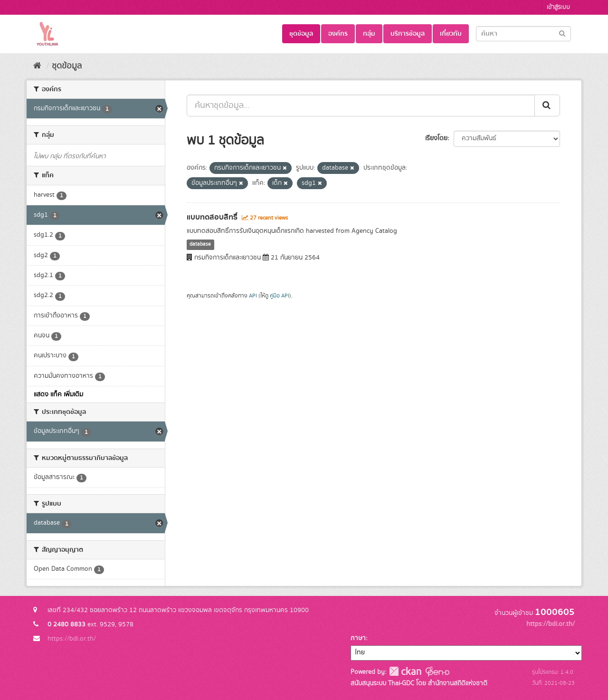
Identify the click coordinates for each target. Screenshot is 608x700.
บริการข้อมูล (408, 34)
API (253, 296)
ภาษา (358, 638)
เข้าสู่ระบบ (558, 7)
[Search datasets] (523, 34)
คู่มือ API (280, 296)
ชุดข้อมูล (301, 34)
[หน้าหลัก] (37, 66)
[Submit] (562, 33)
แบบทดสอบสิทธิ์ (212, 217)
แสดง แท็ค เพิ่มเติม (58, 394)
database (200, 245)
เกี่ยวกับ (451, 34)
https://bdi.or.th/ (72, 639)
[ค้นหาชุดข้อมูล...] (361, 105)
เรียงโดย (436, 138)
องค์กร (338, 34)
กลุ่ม (369, 34)
